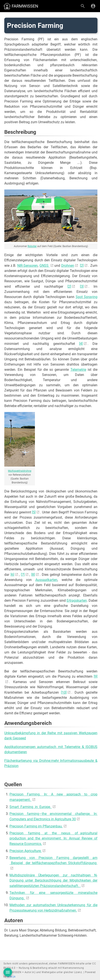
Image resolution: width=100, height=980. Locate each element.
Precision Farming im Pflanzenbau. (36, 826)
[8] (33, 575)
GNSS (45, 266)
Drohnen (68, 266)
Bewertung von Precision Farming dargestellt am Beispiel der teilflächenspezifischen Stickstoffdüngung (53, 860)
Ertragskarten (77, 600)
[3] (82, 286)
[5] (34, 512)
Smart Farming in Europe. (31, 807)
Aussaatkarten (46, 580)
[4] (81, 344)
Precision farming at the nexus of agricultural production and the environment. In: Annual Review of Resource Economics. (53, 838)
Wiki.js (11, 977)
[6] (12, 575)
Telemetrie (78, 370)
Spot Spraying (87, 297)
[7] (23, 575)
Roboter (32, 246)
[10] (64, 692)
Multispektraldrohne (20, 471)
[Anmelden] (93, 6)
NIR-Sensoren (27, 266)
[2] (82, 266)
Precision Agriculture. (26, 851)
